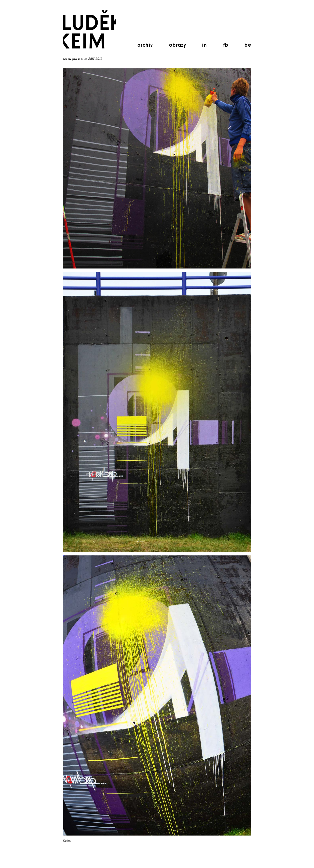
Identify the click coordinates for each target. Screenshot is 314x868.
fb (226, 45)
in (204, 45)
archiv (145, 45)
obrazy (177, 45)
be (248, 45)
